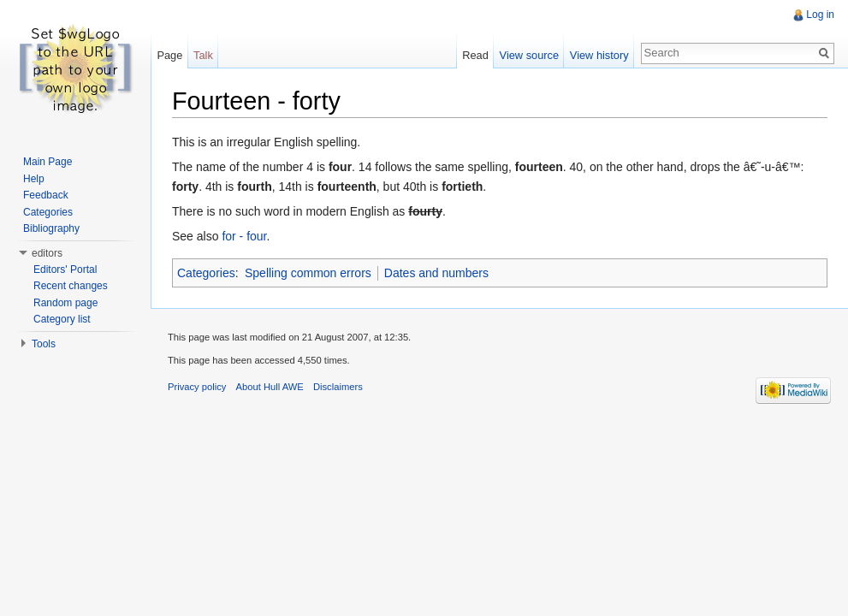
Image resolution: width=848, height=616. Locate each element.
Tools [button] (44, 344)
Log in (820, 15)
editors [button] (47, 253)
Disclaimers (338, 387)
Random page (65, 303)
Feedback (46, 195)
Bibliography (51, 228)
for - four (244, 236)
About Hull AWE (270, 387)
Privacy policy (197, 387)
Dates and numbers (436, 273)
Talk (203, 55)
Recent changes (71, 286)
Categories (206, 273)
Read (475, 55)
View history (599, 55)
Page (169, 55)
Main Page (47, 162)
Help (34, 179)
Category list (62, 319)
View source (529, 55)
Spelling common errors (308, 273)
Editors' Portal (65, 269)
